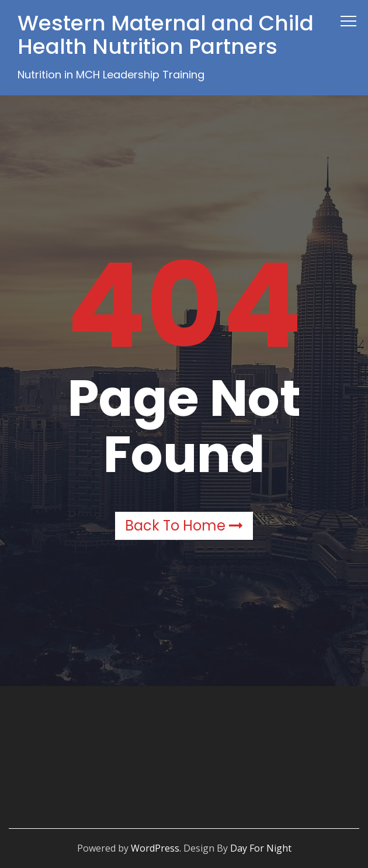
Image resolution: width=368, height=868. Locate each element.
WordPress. (156, 848)
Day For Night (261, 848)
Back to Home (184, 526)
